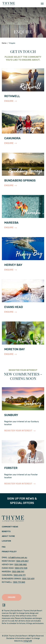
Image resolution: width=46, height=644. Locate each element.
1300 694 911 (20, 575)
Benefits (6, 531)
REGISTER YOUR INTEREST (20, 431)
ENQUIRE (10, 101)
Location (6, 541)
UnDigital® (28, 641)
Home (4, 43)
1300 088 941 (18, 572)
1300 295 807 (22, 561)
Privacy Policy (9, 552)
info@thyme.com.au (18, 558)
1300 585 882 (20, 565)
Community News (10, 527)
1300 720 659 (28, 579)
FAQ (4, 547)
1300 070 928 (21, 568)
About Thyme (8, 536)
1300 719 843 (19, 582)
